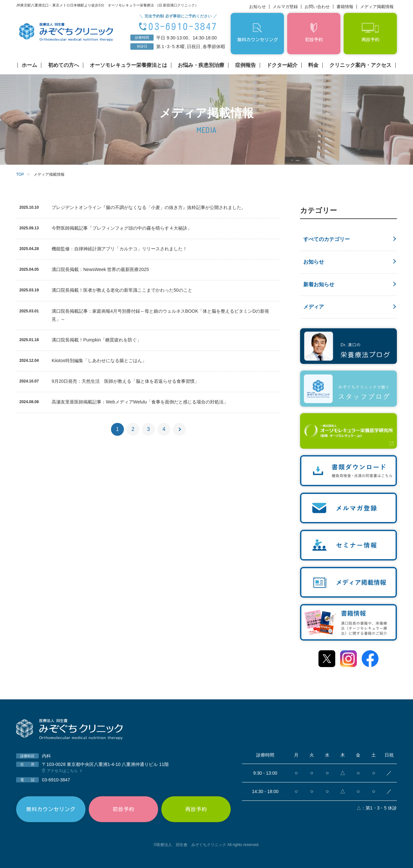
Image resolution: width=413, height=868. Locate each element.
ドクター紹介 (282, 65)
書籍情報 (345, 7)
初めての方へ (64, 65)
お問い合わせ (317, 7)
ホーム (29, 65)
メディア (314, 307)
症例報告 (246, 65)
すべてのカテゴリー (327, 239)
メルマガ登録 (285, 7)
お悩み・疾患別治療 (201, 65)
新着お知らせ (319, 284)
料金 (313, 65)
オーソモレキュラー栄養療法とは (128, 65)
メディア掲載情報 (377, 7)
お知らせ (257, 7)
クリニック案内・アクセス (360, 65)
